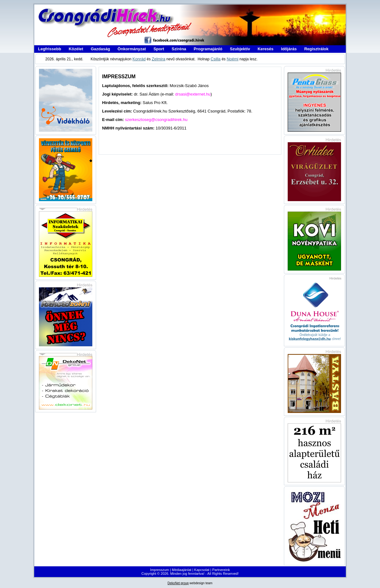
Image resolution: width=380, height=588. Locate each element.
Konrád (139, 59)
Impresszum (160, 570)
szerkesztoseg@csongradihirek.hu (156, 120)
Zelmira (158, 59)
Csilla (216, 59)
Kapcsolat (202, 570)
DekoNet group (178, 583)
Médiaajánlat (182, 570)
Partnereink (221, 570)
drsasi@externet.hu (193, 94)
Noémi (233, 59)
